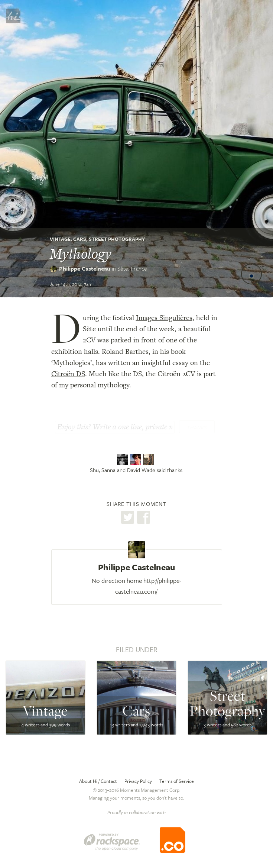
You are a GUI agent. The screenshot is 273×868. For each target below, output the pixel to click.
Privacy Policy (138, 781)
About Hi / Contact (98, 781)
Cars (80, 239)
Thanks (197, 427)
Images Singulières (164, 318)
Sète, (132, 268)
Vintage (60, 239)
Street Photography (117, 239)
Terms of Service (177, 781)
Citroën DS (68, 374)
